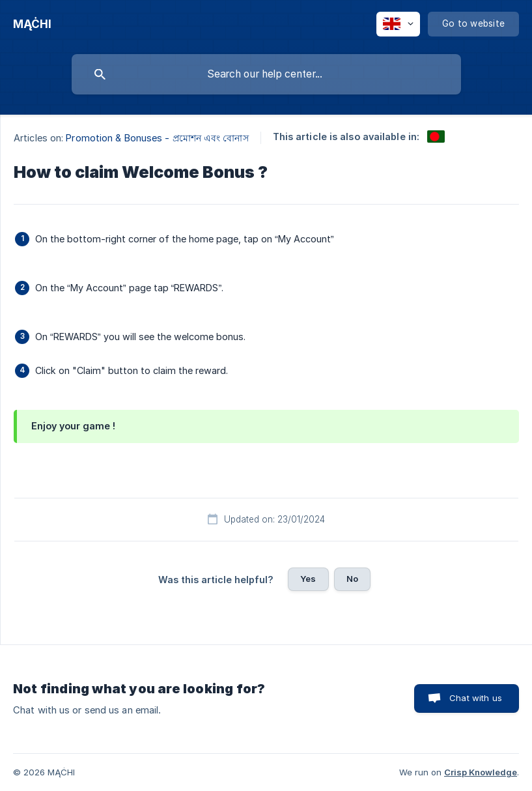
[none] (32, 24)
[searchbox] (266, 74)
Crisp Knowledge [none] (481, 772)
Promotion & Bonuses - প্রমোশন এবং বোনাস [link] (157, 138)
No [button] (352, 579)
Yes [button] (308, 579)
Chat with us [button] (476, 698)
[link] (436, 137)
